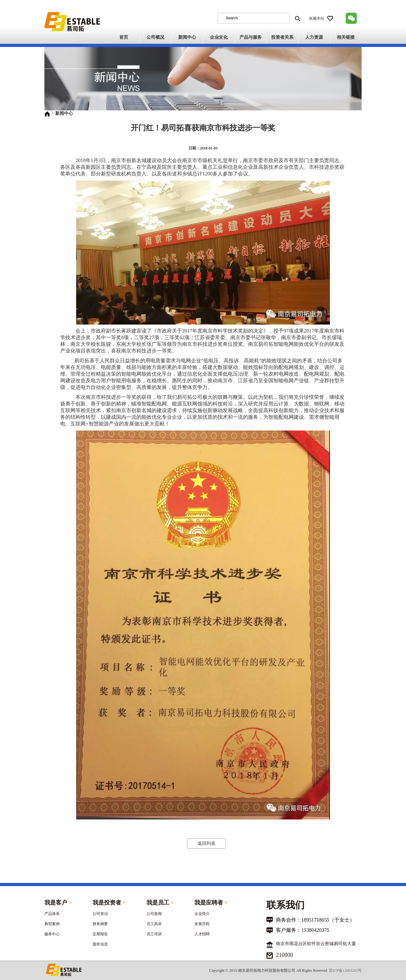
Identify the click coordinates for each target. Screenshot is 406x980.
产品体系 (52, 914)
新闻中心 (187, 37)
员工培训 (154, 934)
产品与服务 (251, 37)
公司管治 (100, 914)
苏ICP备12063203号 (345, 970)
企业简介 (202, 914)
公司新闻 (154, 914)
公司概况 (155, 37)
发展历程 (202, 924)
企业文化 (219, 37)
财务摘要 (100, 924)
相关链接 (346, 37)
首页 (124, 37)
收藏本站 (321, 18)
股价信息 (100, 944)
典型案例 (52, 924)
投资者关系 (282, 37)
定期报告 (100, 934)
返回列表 (206, 843)
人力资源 (314, 37)
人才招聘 (202, 934)
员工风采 (154, 924)
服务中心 (52, 934)
